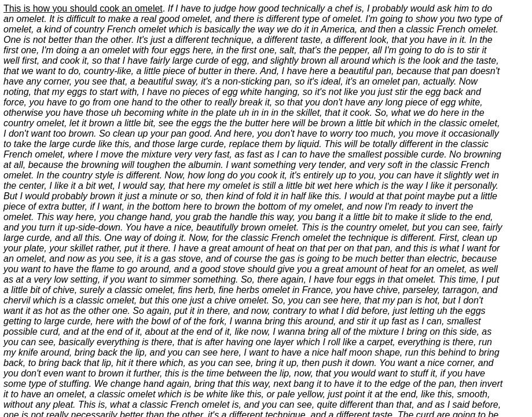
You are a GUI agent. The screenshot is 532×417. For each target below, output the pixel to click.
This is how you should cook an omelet (83, 8)
